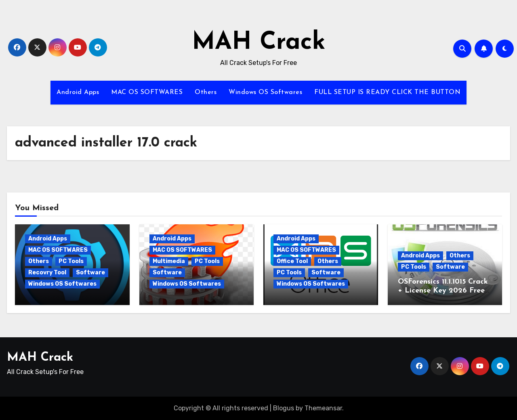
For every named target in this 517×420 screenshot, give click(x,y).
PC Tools (71, 261)
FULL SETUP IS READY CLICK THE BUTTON (387, 92)
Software (90, 273)
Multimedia (169, 261)
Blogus (284, 408)
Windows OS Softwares (265, 92)
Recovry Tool (47, 273)
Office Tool (292, 261)
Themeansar (323, 408)
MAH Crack (259, 43)
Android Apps (78, 92)
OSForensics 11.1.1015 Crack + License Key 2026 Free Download (443, 290)
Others (206, 92)
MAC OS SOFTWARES (147, 92)
